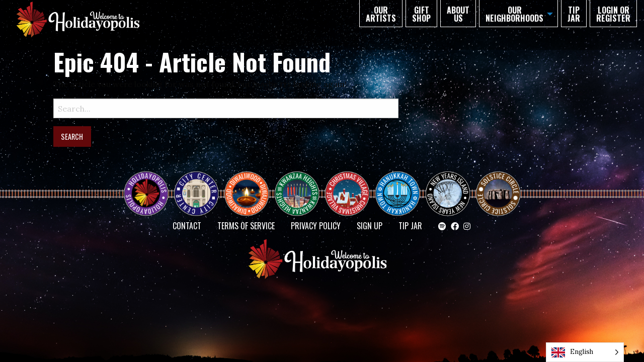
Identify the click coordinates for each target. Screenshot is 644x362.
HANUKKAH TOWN (401, 185)
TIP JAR (574, 14)
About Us (458, 14)
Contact (187, 226)
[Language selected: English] (585, 352)
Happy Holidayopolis (150, 185)
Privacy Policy (316, 226)
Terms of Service (246, 226)
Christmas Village (351, 185)
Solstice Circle (499, 185)
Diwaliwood (251, 180)
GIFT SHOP (421, 14)
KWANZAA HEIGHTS (301, 185)
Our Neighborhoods (514, 14)
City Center (195, 185)
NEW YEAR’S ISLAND (448, 189)
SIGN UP (370, 226)
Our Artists (381, 14)
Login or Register (613, 14)
